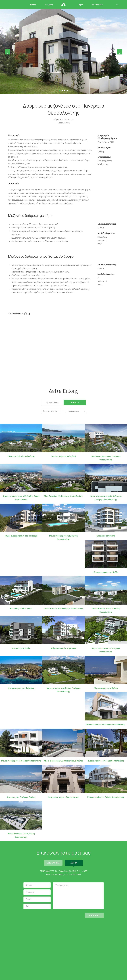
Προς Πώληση (52, 402)
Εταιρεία (48, 5)
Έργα (80, 5)
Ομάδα (32, 5)
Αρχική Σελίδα (64, 5)
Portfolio (75, 402)
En (116, 5)
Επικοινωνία (96, 5)
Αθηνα (75, 862)
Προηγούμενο (8, 52)
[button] (51, 411)
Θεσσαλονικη (53, 862)
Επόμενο (119, 52)
